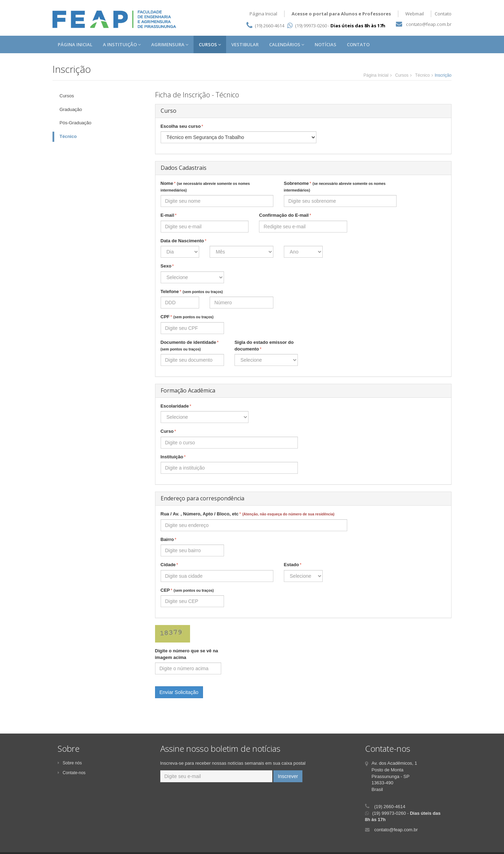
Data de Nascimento (184, 241)
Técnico (422, 75)
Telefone (192, 292)
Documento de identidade (190, 345)
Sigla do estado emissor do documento (264, 346)
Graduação (71, 109)
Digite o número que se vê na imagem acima (187, 654)
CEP (187, 591)
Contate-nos (72, 773)
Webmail (415, 14)
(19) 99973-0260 (307, 26)
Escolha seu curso (182, 127)
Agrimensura (170, 44)
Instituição (173, 457)
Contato (443, 14)
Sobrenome (335, 186)
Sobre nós (70, 763)
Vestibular (245, 44)
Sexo (167, 266)
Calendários (287, 44)
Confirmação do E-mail (285, 216)
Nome (205, 186)
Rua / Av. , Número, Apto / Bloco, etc (248, 514)
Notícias (325, 44)
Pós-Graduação (75, 123)
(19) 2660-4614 (270, 26)
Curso (169, 432)
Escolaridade (176, 406)
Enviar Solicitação (179, 692)
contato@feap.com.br (429, 24)
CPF (187, 317)
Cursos (210, 44)
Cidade (169, 565)
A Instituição (122, 44)
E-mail (169, 216)
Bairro (169, 540)
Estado (293, 565)
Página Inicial (263, 14)
